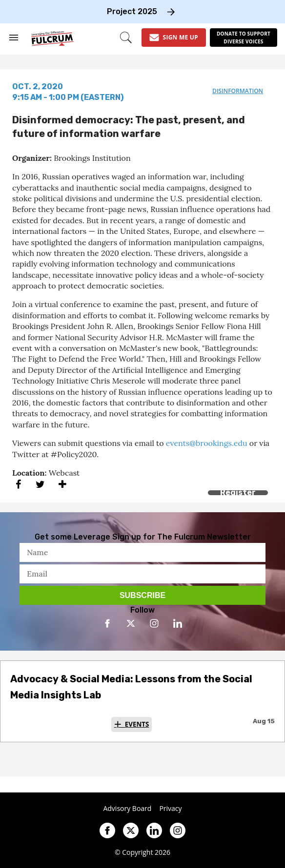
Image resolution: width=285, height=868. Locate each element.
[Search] (126, 38)
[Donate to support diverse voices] (244, 38)
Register (238, 492)
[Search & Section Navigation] (14, 38)
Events (137, 724)
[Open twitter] (131, 623)
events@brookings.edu (207, 443)
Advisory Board (127, 809)
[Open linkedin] (178, 623)
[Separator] (62, 484)
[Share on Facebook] (18, 484)
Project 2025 (132, 11)
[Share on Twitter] (40, 484)
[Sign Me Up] (174, 38)
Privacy (170, 809)
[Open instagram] (154, 623)
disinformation (238, 91)
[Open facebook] (107, 623)
